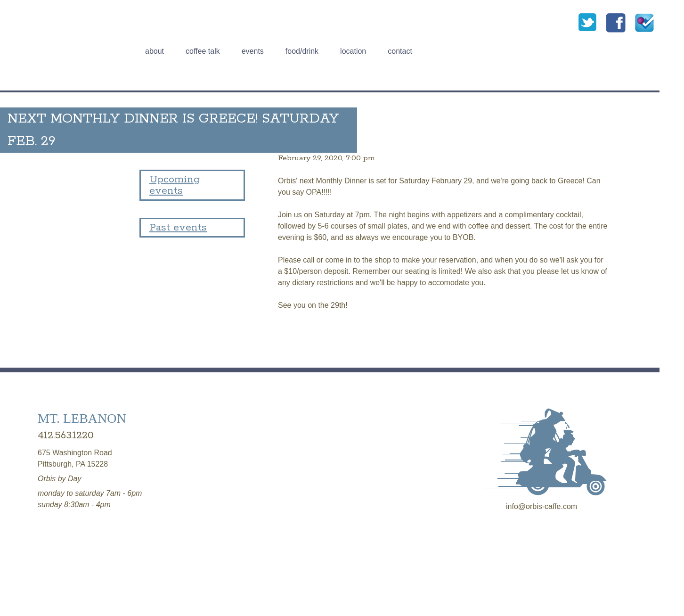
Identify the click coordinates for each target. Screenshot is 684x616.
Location (353, 51)
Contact (400, 51)
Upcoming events (175, 185)
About (155, 51)
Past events (178, 228)
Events (253, 51)
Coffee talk (203, 51)
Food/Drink (302, 51)
